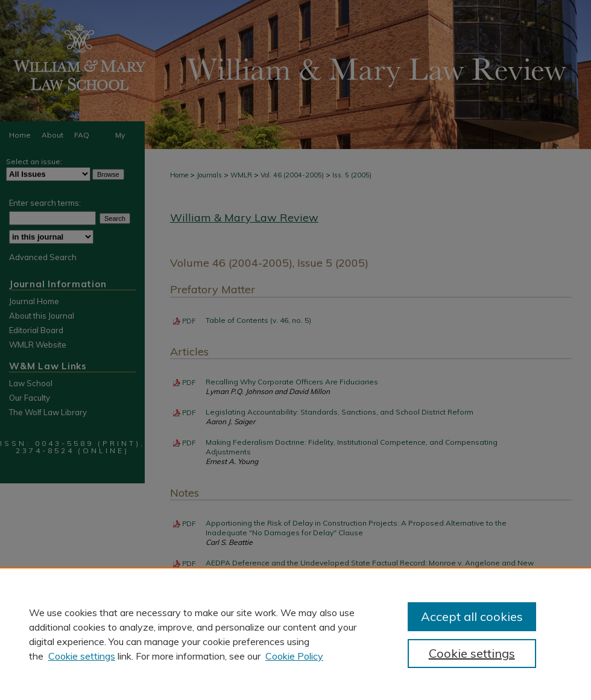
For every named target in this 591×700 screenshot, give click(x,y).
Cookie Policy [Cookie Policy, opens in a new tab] (294, 656)
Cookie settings (82, 656)
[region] (295, 634)
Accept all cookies (472, 616)
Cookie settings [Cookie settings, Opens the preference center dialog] (472, 653)
